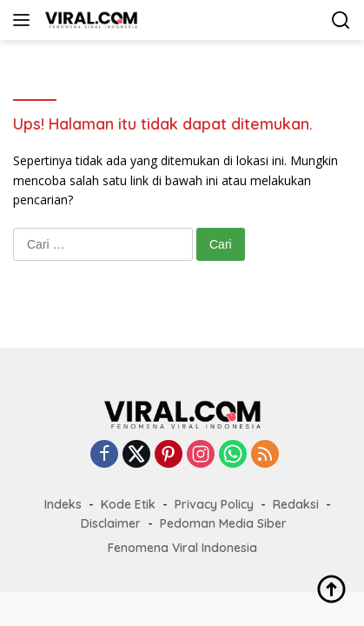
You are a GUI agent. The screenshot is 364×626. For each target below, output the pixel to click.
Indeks (63, 504)
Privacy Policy (214, 504)
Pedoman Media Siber (223, 523)
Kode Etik (128, 504)
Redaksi (296, 504)
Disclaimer (111, 523)
